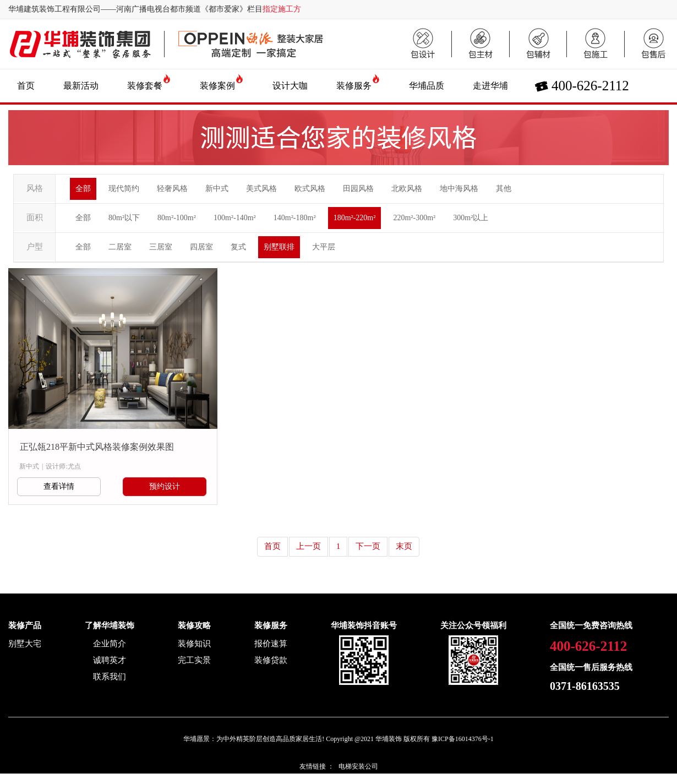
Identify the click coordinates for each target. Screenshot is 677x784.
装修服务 (354, 86)
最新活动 (81, 86)
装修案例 (217, 86)
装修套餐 (145, 86)
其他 (504, 189)
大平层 (324, 247)
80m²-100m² (177, 218)
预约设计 (165, 486)
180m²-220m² (355, 218)
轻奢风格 (172, 189)
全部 (83, 189)
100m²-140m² (235, 218)
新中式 (217, 189)
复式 (238, 247)
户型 (35, 247)
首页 (26, 86)
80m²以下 (124, 218)
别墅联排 (279, 247)
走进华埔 (490, 86)
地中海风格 (459, 189)
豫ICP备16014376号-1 (463, 739)
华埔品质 (427, 86)
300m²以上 (471, 218)
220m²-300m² (414, 218)
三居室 (161, 247)
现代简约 (124, 189)
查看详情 (59, 486)
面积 (35, 217)
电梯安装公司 (358, 766)
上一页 (309, 546)
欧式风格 (310, 189)
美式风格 (261, 189)
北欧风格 (407, 189)
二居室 (120, 247)
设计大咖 (290, 86)
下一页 (368, 546)
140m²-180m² (295, 218)
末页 (404, 546)
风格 (35, 188)
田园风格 (358, 189)
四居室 (201, 247)
